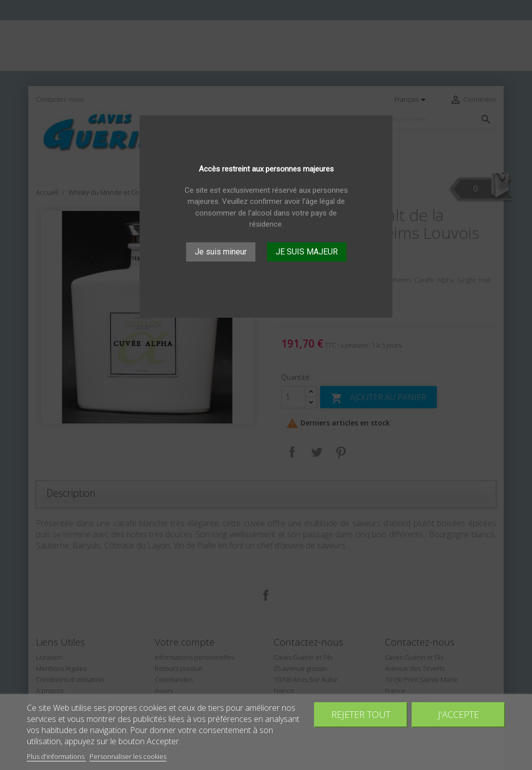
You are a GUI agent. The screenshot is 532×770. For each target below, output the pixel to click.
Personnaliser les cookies (128, 756)
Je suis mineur (221, 252)
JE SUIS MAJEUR (307, 252)
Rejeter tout (361, 714)
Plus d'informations (56, 756)
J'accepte (458, 714)
